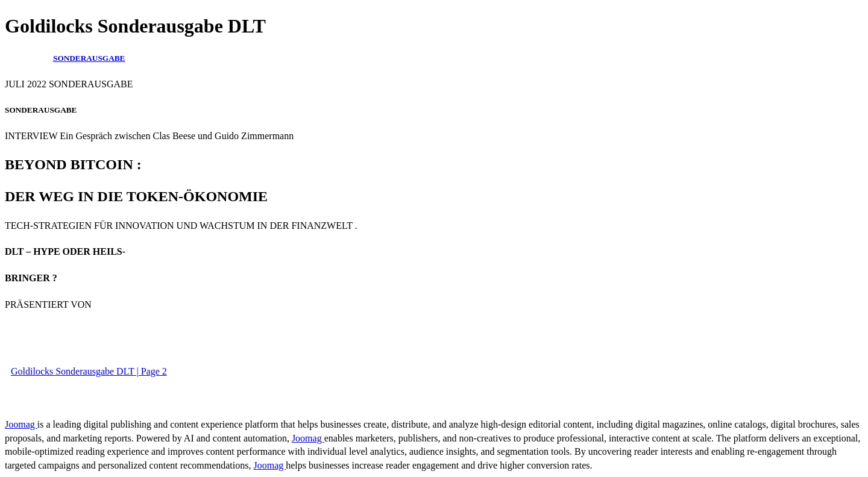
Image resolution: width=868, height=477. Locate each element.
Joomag (21, 424)
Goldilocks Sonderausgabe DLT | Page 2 (89, 371)
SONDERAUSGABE (89, 58)
